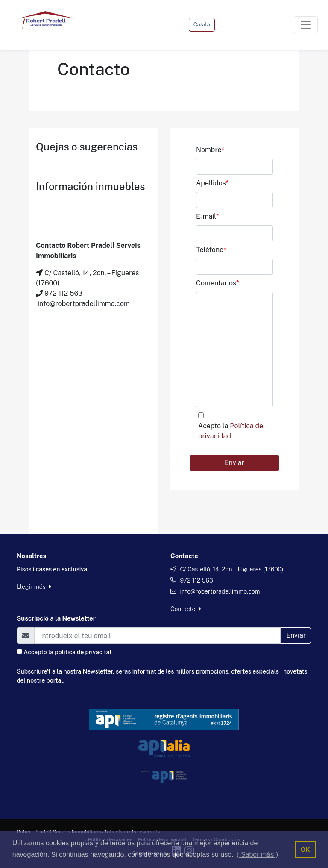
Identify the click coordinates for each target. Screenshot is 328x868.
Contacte (186, 609)
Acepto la (231, 431)
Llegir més (34, 587)
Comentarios (217, 283)
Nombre (210, 150)
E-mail (208, 216)
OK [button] (305, 850)
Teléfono (211, 250)
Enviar (234, 463)
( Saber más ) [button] (257, 855)
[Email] (158, 636)
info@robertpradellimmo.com (220, 591)
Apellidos (212, 183)
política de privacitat (83, 652)
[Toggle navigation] (306, 25)
